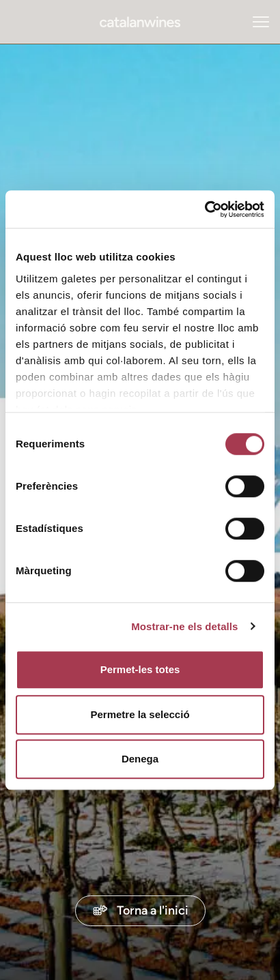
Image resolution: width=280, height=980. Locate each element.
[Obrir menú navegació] (261, 22)
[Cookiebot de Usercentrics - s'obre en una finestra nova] (205, 209)
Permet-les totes (140, 669)
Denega (140, 759)
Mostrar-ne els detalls (184, 626)
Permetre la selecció (140, 714)
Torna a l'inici (140, 910)
